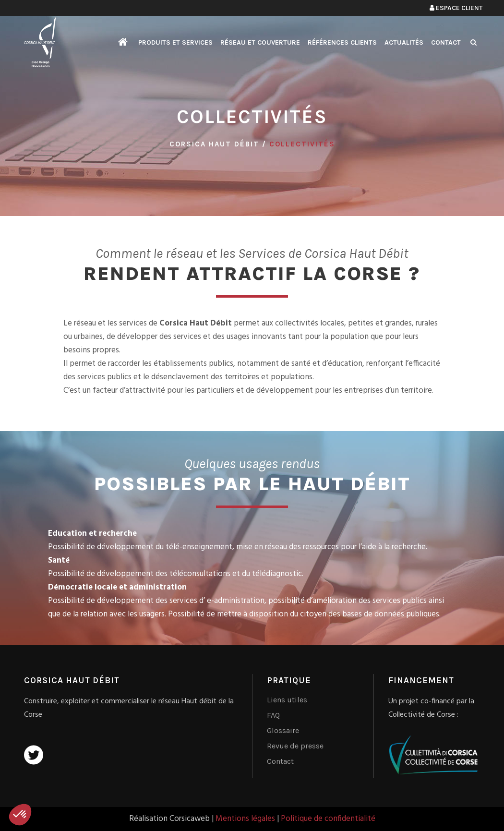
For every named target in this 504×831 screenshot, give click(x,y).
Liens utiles (287, 700)
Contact (280, 761)
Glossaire (283, 730)
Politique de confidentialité (328, 819)
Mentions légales (245, 819)
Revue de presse (295, 746)
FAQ (273, 715)
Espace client (456, 8)
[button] (20, 815)
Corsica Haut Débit (214, 144)
